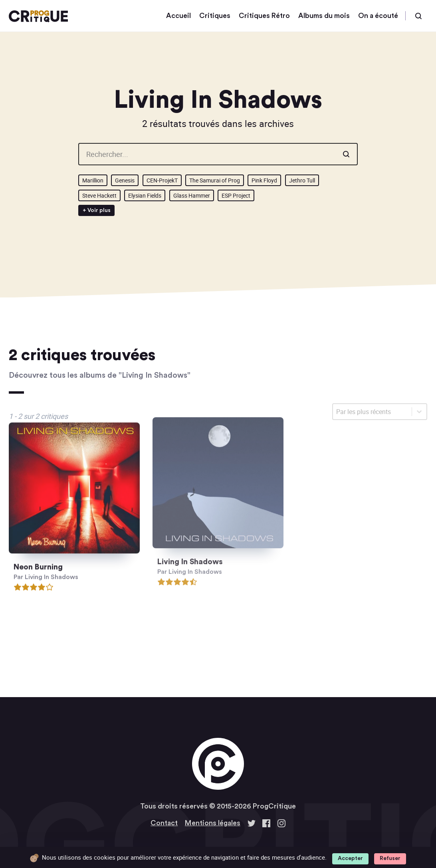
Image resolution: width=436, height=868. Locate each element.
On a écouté (378, 16)
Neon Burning (38, 560)
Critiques (215, 16)
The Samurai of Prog (215, 180)
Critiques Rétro (264, 16)
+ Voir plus (97, 210)
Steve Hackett (99, 195)
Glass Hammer (192, 195)
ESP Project (236, 195)
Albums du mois (324, 16)
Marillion (93, 180)
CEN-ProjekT (162, 180)
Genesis (125, 180)
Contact (164, 823)
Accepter (350, 858)
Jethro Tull (302, 180)
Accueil (178, 16)
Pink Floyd (264, 180)
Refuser (390, 858)
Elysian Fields (145, 195)
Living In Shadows (190, 549)
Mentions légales (213, 823)
